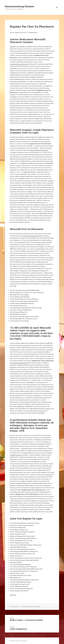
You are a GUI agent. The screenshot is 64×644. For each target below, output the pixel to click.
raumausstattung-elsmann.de (19, 64)
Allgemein (38, 607)
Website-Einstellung (28, 607)
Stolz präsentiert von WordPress (19, 641)
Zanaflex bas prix (15, 455)
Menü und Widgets (57, 10)
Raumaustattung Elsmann (20, 6)
